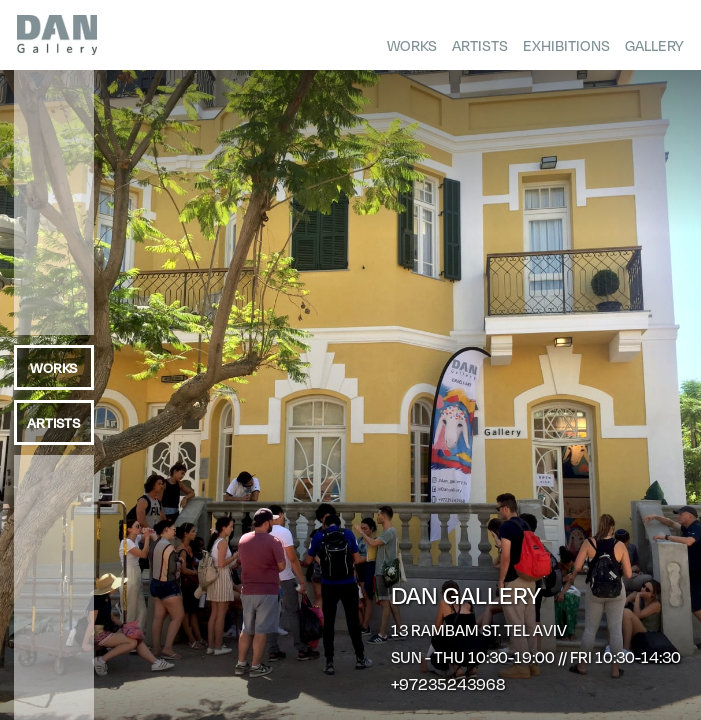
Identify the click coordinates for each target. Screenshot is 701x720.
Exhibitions (566, 45)
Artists (480, 45)
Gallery (654, 45)
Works (412, 45)
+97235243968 (448, 683)
